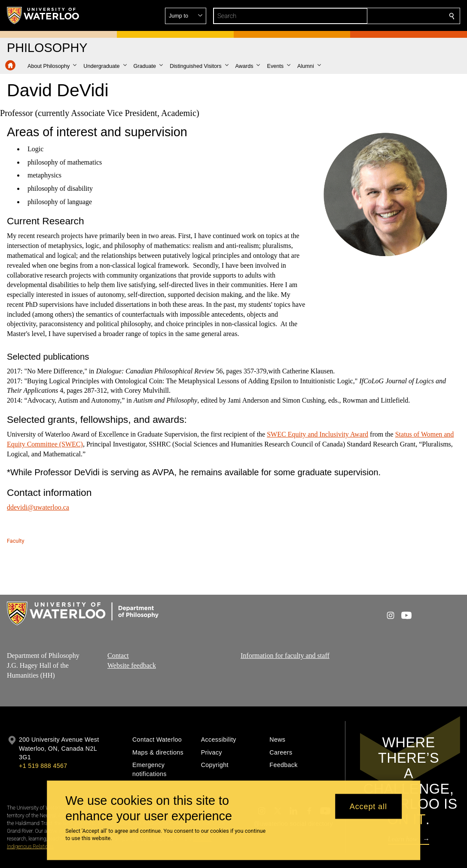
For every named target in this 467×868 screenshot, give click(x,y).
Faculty (15, 541)
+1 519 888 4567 (43, 766)
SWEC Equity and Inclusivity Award (317, 434)
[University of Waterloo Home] (43, 15)
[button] (390, 16)
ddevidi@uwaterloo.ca (38, 507)
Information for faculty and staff (285, 656)
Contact (118, 656)
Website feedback (132, 665)
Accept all (368, 806)
